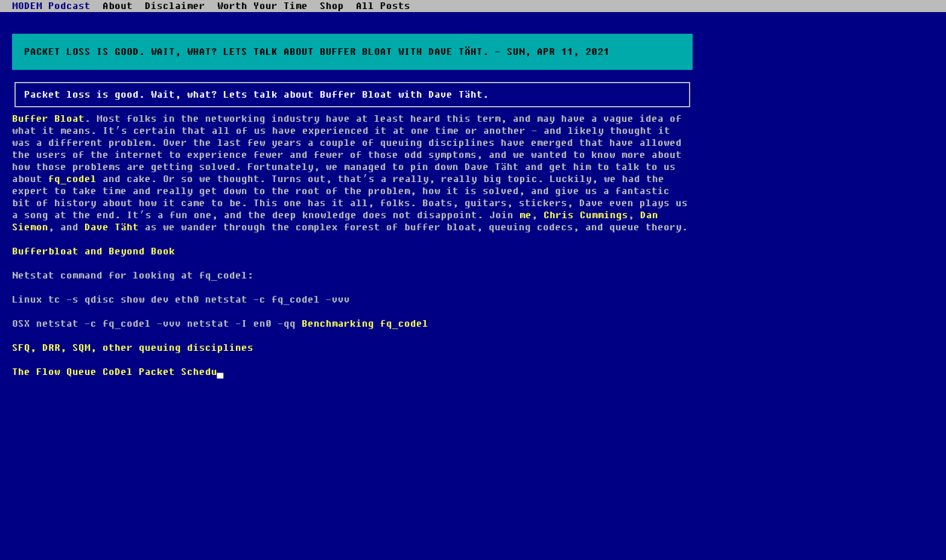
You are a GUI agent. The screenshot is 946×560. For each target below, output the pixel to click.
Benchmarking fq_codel (365, 324)
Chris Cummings (586, 215)
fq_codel (72, 179)
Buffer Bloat (48, 119)
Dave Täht (112, 227)
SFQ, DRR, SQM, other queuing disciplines (133, 348)
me (525, 215)
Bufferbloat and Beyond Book (94, 251)
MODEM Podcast (51, 6)
